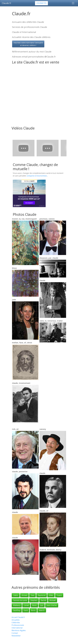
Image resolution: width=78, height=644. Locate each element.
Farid (26, 610)
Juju (42, 605)
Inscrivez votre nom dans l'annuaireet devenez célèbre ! (28, 44)
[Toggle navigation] (73, 3)
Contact (15, 633)
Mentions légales (19, 630)
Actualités (16, 620)
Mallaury (17, 605)
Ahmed (24, 595)
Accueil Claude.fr (18, 617)
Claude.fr (7, 3)
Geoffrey (17, 610)
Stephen (34, 600)
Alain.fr (42, 610)
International (17, 628)
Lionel (26, 605)
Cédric (16, 595)
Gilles (51, 595)
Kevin (34, 605)
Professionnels (18, 625)
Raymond (42, 595)
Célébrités (41, 3)
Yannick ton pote (20, 600)
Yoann (59, 595)
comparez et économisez (37, 176)
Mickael (53, 600)
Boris (33, 610)
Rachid (43, 600)
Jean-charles (52, 605)
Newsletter (16, 636)
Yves (32, 595)
